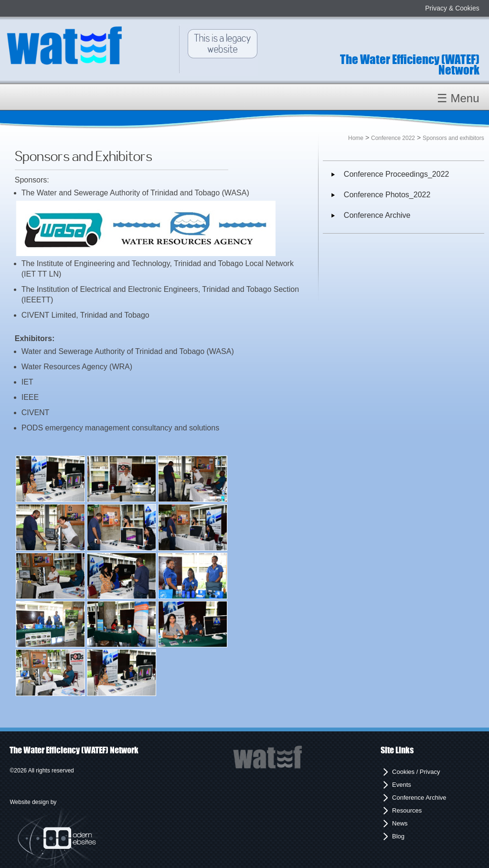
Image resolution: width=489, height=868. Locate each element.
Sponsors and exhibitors (453, 138)
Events (402, 785)
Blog (398, 836)
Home (356, 138)
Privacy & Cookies (452, 8)
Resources (407, 810)
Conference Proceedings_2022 (397, 174)
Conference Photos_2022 (387, 195)
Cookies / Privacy (416, 772)
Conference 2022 (393, 138)
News (400, 823)
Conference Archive (377, 215)
